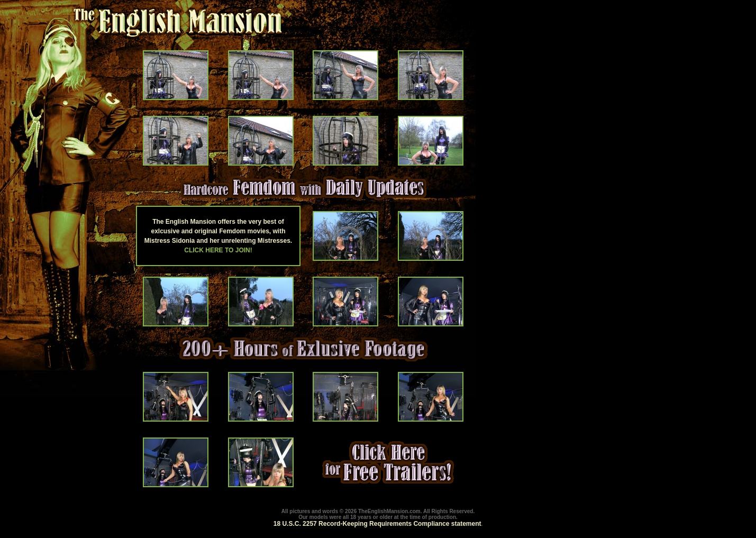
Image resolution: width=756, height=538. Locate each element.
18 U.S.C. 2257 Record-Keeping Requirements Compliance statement (377, 524)
